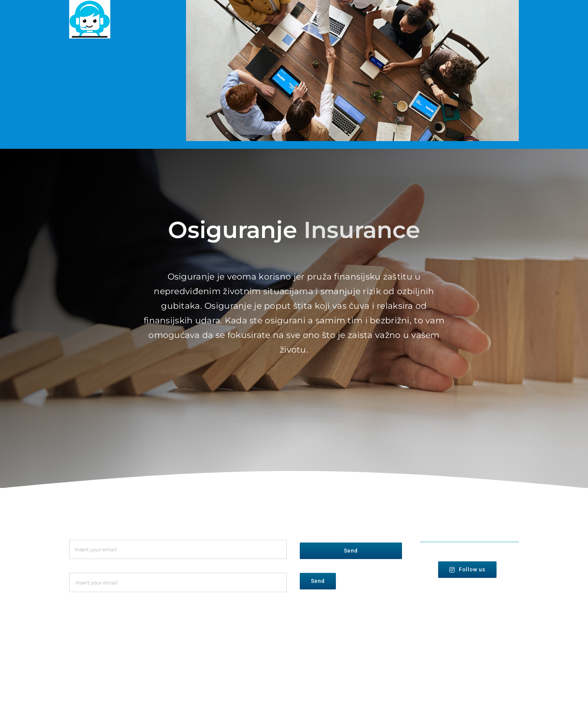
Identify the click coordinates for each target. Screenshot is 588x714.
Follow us (467, 569)
